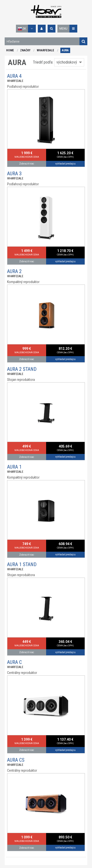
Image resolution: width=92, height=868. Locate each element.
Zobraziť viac (27, 164)
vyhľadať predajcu (65, 164)
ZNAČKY (25, 50)
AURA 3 (14, 174)
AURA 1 (14, 467)
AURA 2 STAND (22, 369)
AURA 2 (14, 271)
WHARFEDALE (46, 50)
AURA (65, 50)
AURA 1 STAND (22, 564)
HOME (10, 50)
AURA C (14, 662)
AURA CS (16, 760)
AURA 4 (14, 76)
